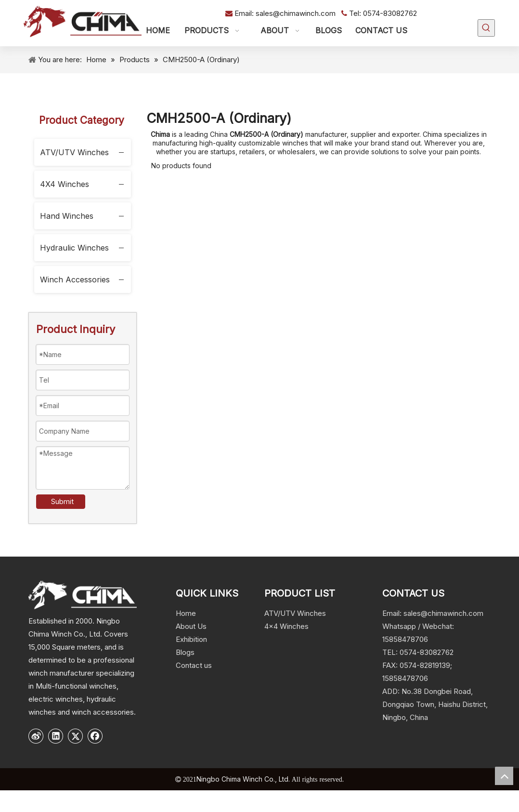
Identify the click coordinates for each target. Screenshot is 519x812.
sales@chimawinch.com (297, 13)
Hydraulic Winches (74, 248)
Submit (62, 501)
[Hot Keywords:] (486, 28)
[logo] (83, 595)
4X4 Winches (65, 184)
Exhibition (191, 639)
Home (186, 613)
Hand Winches (67, 216)
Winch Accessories (75, 280)
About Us (191, 626)
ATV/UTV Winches (74, 152)
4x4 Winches (286, 626)
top (504, 776)
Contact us (194, 665)
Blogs (185, 652)
